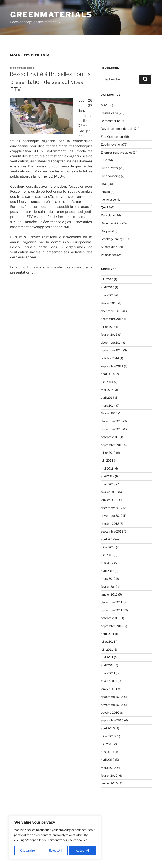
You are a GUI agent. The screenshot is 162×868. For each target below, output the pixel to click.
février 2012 (109, 587)
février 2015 (109, 335)
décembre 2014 (112, 343)
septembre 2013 (112, 445)
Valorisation (109, 255)
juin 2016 (107, 279)
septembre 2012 (112, 531)
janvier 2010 (109, 783)
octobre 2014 (110, 358)
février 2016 (109, 303)
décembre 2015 (112, 311)
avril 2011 (107, 665)
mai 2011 (107, 657)
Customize (28, 850)
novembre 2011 (111, 610)
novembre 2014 (112, 350)
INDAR (105, 192)
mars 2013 (108, 484)
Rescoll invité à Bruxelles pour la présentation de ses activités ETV (50, 82)
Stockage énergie (113, 239)
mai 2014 (107, 390)
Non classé (108, 200)
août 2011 (108, 634)
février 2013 (109, 492)
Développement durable (117, 129)
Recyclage (108, 215)
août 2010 (108, 728)
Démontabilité (110, 121)
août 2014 (108, 374)
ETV (104, 160)
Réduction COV (111, 223)
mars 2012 (108, 579)
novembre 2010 (112, 705)
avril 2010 (108, 760)
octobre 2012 (110, 524)
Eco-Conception (112, 137)
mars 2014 (108, 405)
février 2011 (109, 681)
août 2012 (108, 539)
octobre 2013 (110, 437)
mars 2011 (108, 673)
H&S (104, 184)
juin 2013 (107, 460)
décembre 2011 (111, 602)
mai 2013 (107, 468)
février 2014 (109, 413)
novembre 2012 (112, 516)
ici (33, 272)
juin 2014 (107, 382)
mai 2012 (107, 563)
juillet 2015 (108, 327)
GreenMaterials (51, 15)
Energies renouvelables (117, 152)
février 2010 (109, 775)
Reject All (55, 850)
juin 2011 (107, 650)
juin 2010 (107, 744)
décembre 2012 (112, 508)
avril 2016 (108, 287)
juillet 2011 (108, 642)
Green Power (110, 168)
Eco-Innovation (111, 144)
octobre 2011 (110, 618)
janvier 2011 (109, 689)
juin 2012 (107, 555)
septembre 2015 (112, 319)
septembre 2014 (112, 366)
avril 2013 (108, 476)
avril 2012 (107, 571)
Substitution (109, 247)
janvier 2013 (109, 500)
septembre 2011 (112, 626)
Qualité (106, 207)
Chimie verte (109, 113)
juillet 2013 (108, 453)
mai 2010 (107, 752)
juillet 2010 (108, 736)
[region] (55, 837)
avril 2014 (108, 397)
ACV (104, 105)
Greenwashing (111, 176)
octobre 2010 (110, 712)
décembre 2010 (112, 697)
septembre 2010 (112, 720)
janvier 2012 (109, 594)
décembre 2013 (112, 421)
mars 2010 (108, 768)
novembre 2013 (112, 429)
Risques (106, 231)
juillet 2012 (108, 547)
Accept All (83, 850)
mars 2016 (108, 295)
